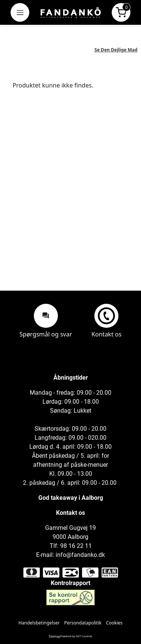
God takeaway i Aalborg (71, 498)
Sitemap (55, 636)
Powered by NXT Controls (76, 636)
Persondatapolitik (83, 623)
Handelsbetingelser (39, 623)
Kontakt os (106, 321)
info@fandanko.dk (80, 555)
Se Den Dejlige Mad (116, 50)
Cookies (114, 623)
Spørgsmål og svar (46, 321)
